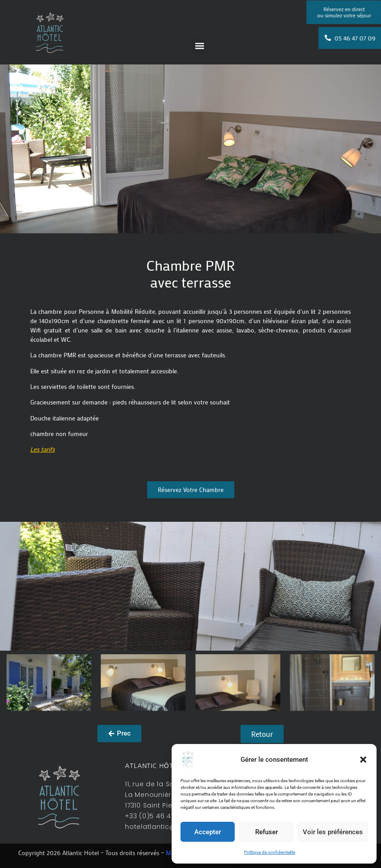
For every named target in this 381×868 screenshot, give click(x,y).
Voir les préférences (333, 832)
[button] (363, 760)
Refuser (267, 832)
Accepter (208, 832)
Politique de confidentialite (270, 852)
